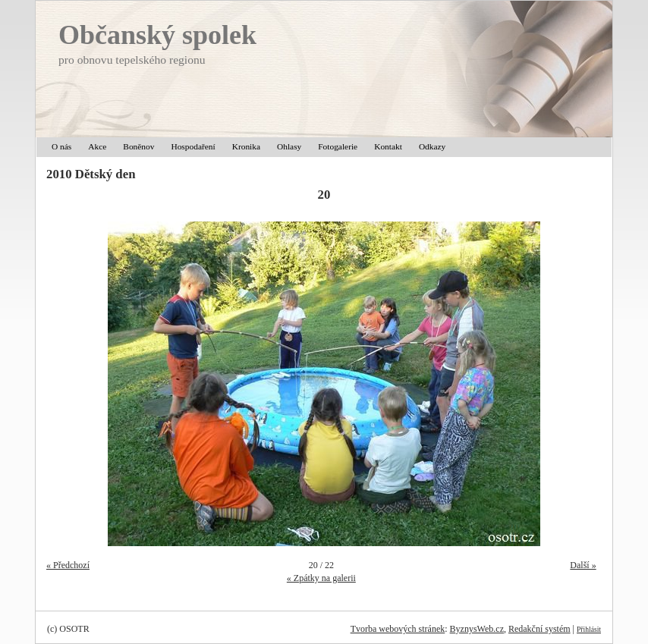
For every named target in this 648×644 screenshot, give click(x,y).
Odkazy (432, 146)
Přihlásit (589, 629)
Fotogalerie (338, 146)
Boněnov (138, 146)
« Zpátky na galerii (321, 578)
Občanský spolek (157, 35)
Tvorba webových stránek (398, 629)
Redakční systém (539, 629)
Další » (583, 565)
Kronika (246, 146)
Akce (97, 146)
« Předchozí (68, 565)
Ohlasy (289, 146)
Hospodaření (193, 146)
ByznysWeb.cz (477, 629)
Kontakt (388, 146)
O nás (61, 146)
